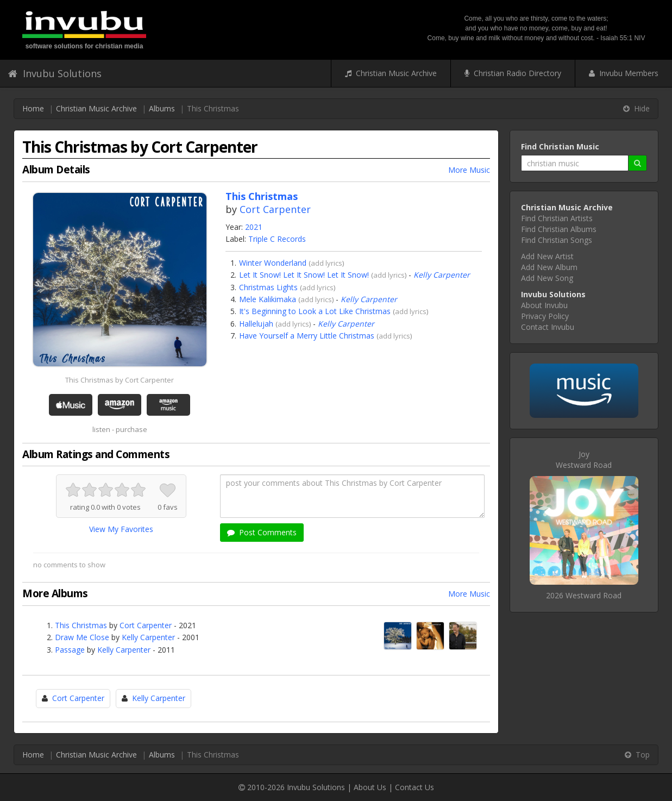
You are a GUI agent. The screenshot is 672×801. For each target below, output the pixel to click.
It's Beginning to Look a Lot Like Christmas (315, 311)
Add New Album (549, 267)
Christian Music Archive (391, 73)
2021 (254, 227)
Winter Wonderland (273, 263)
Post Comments (262, 532)
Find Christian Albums (559, 229)
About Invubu (544, 305)
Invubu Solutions (55, 73)
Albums (162, 108)
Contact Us (414, 787)
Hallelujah (256, 324)
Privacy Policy (545, 316)
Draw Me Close (82, 637)
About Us (370, 787)
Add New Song (547, 278)
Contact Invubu (548, 327)
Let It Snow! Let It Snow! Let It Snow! (304, 275)
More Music (469, 170)
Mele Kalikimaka (268, 299)
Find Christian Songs (557, 240)
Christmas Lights (268, 287)
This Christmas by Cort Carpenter (120, 380)
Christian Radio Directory (513, 73)
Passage (70, 650)
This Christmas (81, 625)
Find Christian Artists (557, 218)
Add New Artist (547, 256)
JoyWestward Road (584, 459)
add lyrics (326, 263)
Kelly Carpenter (442, 275)
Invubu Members (624, 73)
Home (33, 108)
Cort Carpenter (275, 209)
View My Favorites (121, 529)
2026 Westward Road (584, 595)
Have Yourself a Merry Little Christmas (307, 336)
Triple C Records (277, 239)
